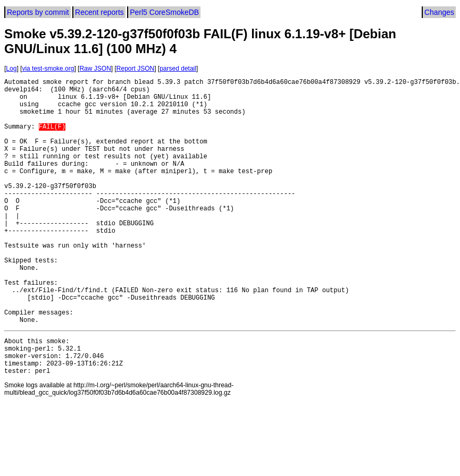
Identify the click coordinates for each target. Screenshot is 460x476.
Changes (439, 12)
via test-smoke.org (48, 69)
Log (11, 69)
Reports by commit (38, 12)
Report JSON (135, 69)
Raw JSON (95, 69)
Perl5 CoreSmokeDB (164, 12)
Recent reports (99, 12)
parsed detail (178, 69)
